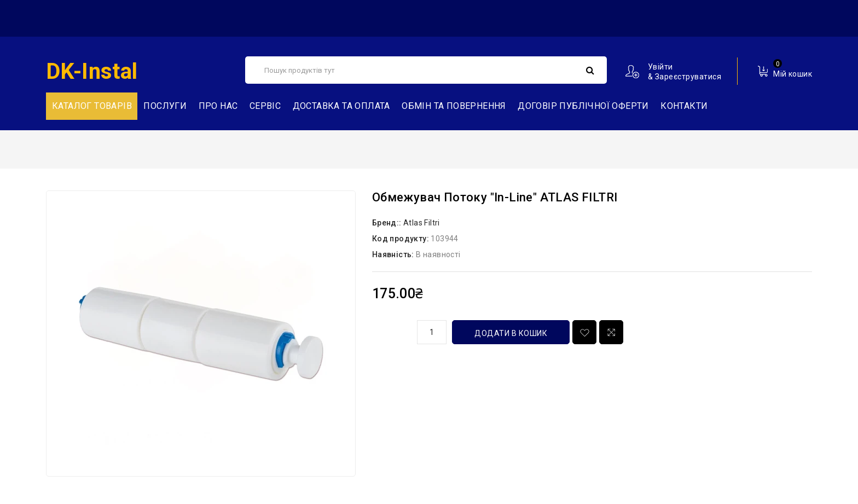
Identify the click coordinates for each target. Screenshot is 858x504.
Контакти (684, 106)
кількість (391, 331)
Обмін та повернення (454, 106)
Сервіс (265, 106)
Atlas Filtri (422, 223)
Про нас (218, 106)
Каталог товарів (92, 106)
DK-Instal (92, 71)
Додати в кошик (511, 333)
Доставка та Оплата (341, 106)
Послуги (165, 106)
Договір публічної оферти (583, 106)
